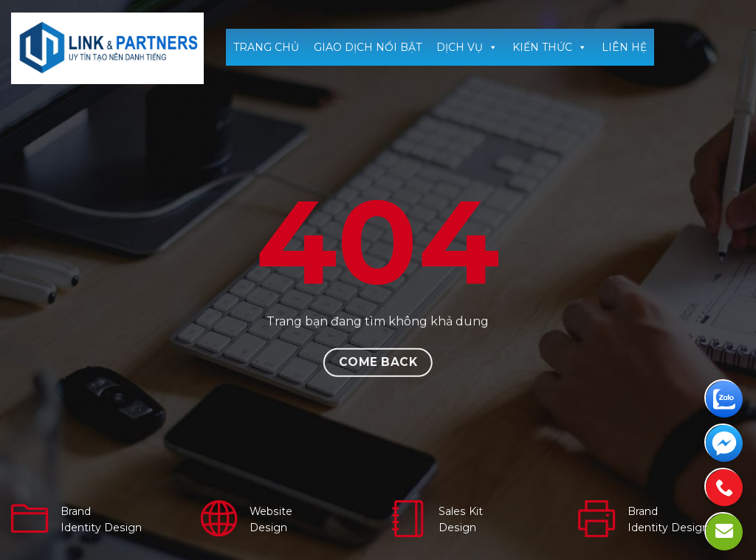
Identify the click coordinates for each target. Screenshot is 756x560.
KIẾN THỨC (550, 47)
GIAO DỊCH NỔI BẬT (368, 47)
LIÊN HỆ (624, 47)
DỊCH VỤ (467, 47)
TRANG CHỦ (266, 47)
